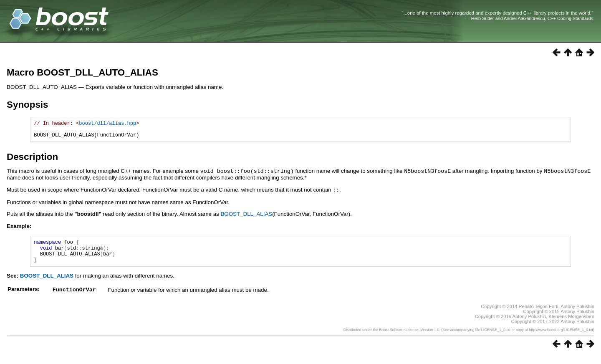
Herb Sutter (483, 18)
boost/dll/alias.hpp (107, 124)
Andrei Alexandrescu (524, 18)
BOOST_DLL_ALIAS (246, 217)
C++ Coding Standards (570, 18)
